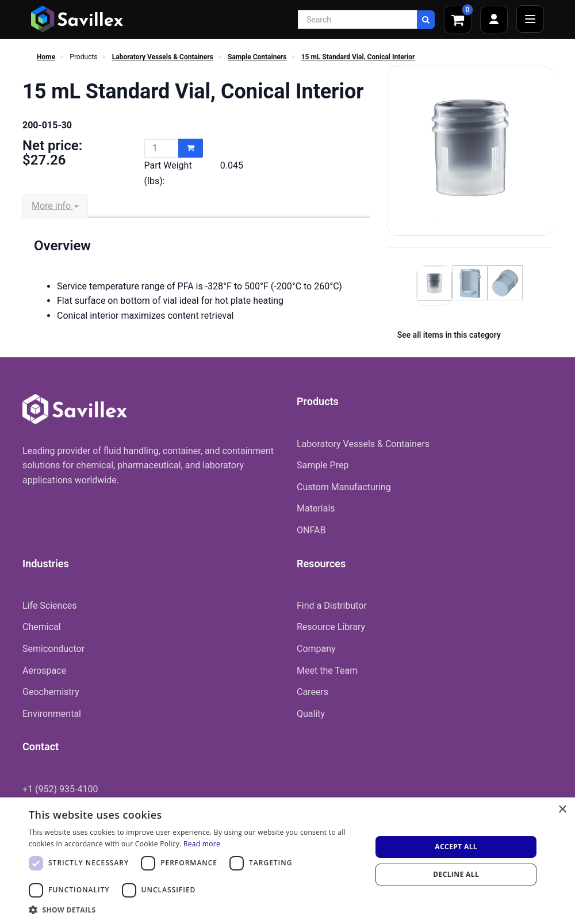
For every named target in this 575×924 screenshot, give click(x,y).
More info (55, 206)
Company (316, 649)
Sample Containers (257, 57)
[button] (195, 910)
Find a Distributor (332, 606)
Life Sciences (50, 606)
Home (46, 57)
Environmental (52, 714)
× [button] (562, 810)
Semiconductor (53, 649)
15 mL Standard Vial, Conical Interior (358, 57)
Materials (316, 508)
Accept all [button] (456, 847)
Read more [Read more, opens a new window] (202, 844)
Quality (311, 714)
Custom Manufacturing (344, 487)
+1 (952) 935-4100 (60, 789)
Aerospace (44, 671)
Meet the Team (327, 671)
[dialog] (287, 861)
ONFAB (311, 530)
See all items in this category (449, 335)
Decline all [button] (456, 874)
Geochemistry (51, 692)
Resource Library (331, 627)
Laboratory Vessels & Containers (163, 57)
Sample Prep (323, 465)
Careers (313, 692)
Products (83, 57)
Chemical (42, 627)
